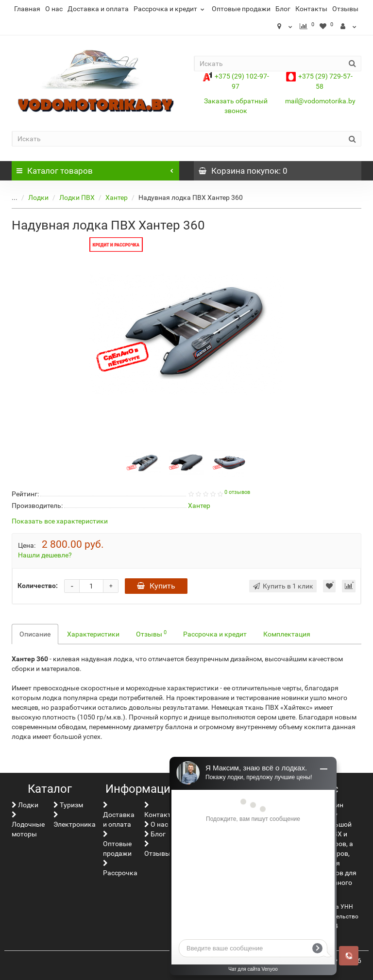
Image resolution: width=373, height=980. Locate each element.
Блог (283, 9)
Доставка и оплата (98, 9)
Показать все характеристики (60, 521)
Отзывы (345, 9)
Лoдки (31, 197)
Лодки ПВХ (70, 197)
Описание (35, 634)
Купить (156, 586)
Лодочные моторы (28, 825)
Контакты (311, 9)
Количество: (38, 586)
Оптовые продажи (241, 9)
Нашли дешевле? (45, 555)
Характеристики (93, 634)
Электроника (75, 820)
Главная (27, 9)
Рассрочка (120, 868)
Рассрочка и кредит (170, 9)
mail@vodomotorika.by (320, 101)
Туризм (68, 805)
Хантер (109, 197)
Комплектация (287, 634)
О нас (54, 9)
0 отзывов (237, 492)
